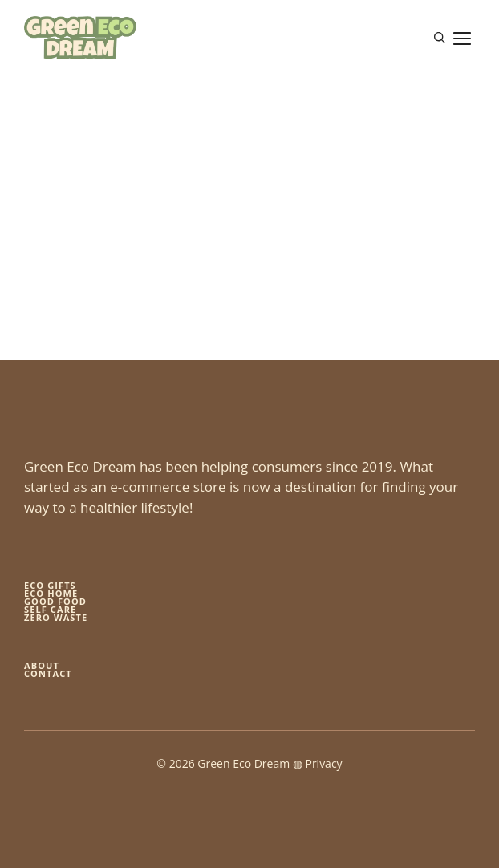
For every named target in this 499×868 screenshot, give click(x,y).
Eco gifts (50, 585)
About (42, 665)
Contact (48, 673)
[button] (440, 38)
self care (50, 609)
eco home (51, 593)
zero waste (56, 617)
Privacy (323, 763)
